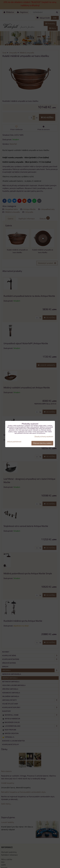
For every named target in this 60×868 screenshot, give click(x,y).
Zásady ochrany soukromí (44, 436)
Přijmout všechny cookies (42, 443)
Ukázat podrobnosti (14, 442)
